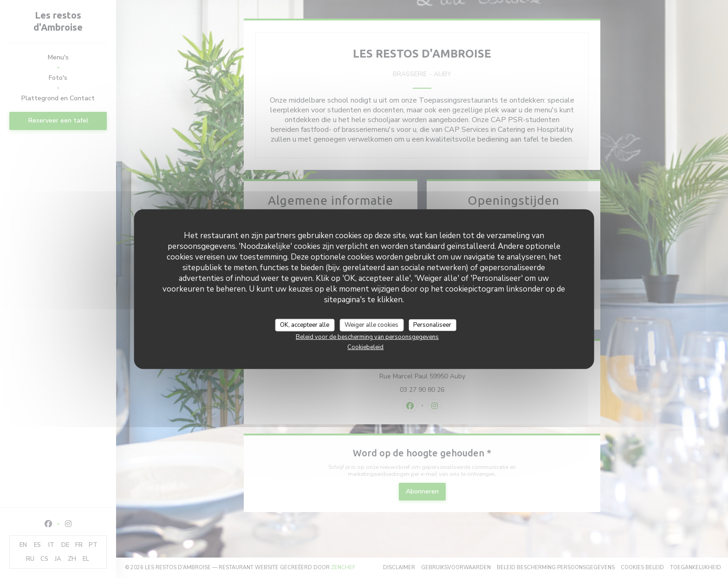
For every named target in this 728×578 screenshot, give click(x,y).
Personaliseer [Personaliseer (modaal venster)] (432, 325)
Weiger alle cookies (371, 325)
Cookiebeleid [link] (365, 347)
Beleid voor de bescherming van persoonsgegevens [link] (367, 337)
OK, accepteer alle (305, 325)
